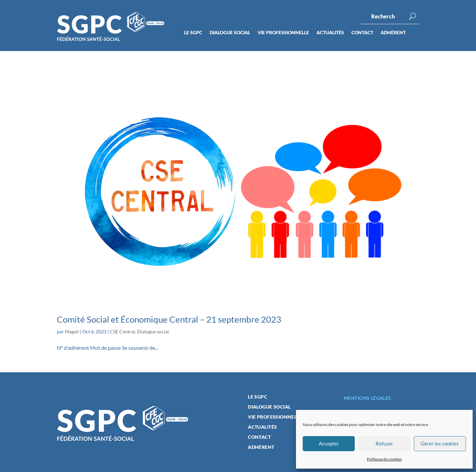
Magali (72, 332)
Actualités (330, 33)
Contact (362, 33)
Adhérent (393, 33)
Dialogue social (230, 33)
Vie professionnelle (283, 33)
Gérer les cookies (440, 443)
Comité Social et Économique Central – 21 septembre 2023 (169, 319)
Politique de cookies (384, 459)
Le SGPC (193, 33)
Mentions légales (367, 398)
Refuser (384, 443)
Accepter (329, 443)
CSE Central (122, 332)
